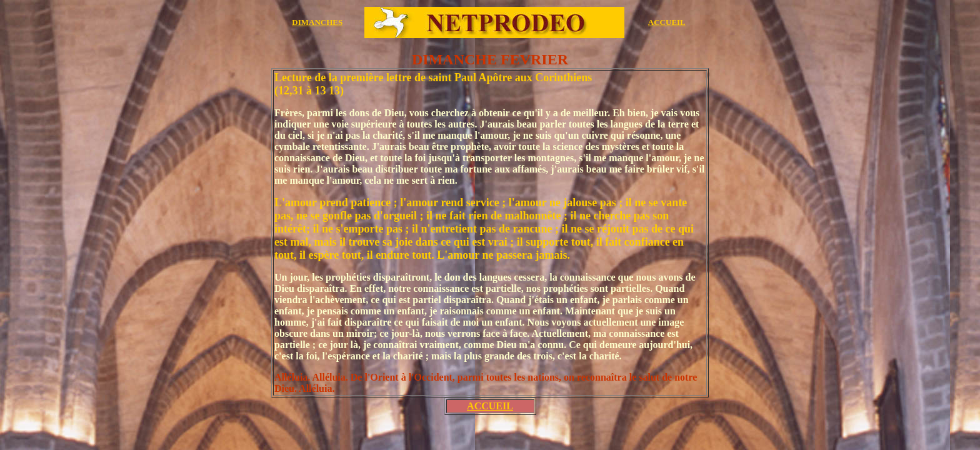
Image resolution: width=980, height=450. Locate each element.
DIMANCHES (317, 22)
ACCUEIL (667, 22)
